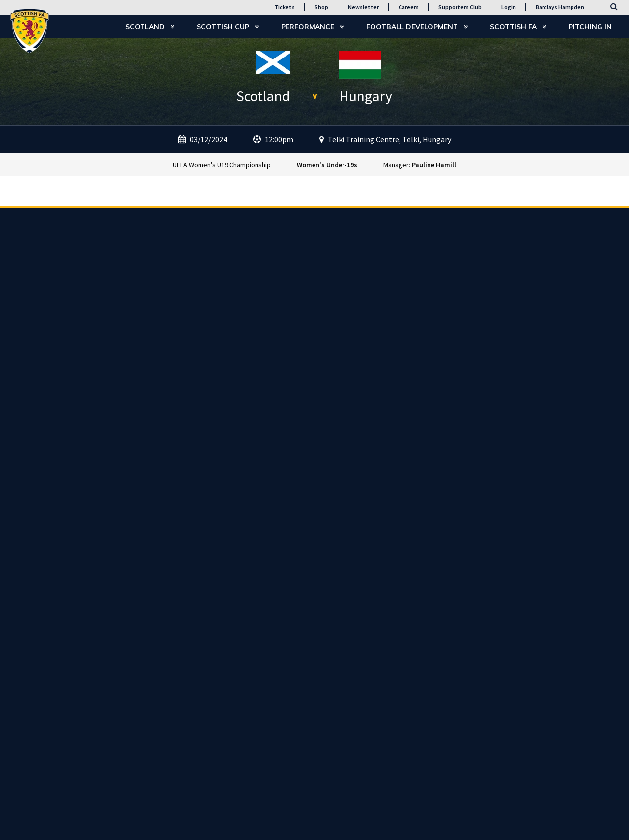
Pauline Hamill (434, 165)
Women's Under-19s (327, 165)
